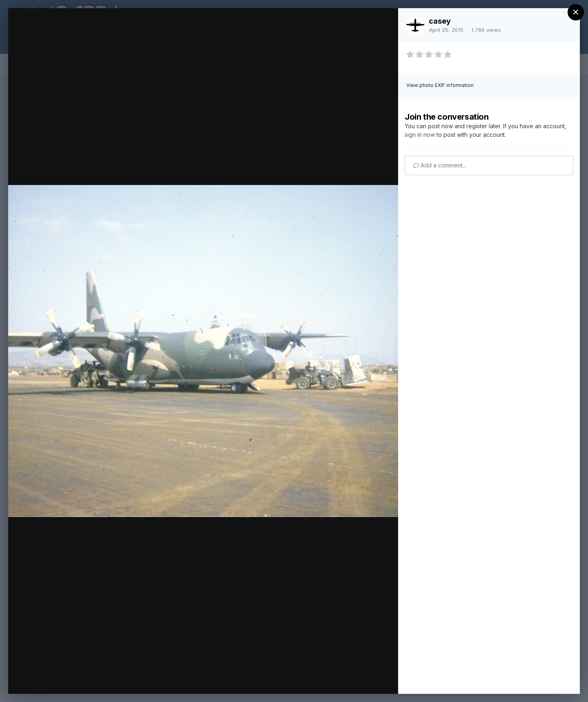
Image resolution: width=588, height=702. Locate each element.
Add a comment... (440, 165)
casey (440, 21)
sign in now (420, 135)
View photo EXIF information (440, 85)
